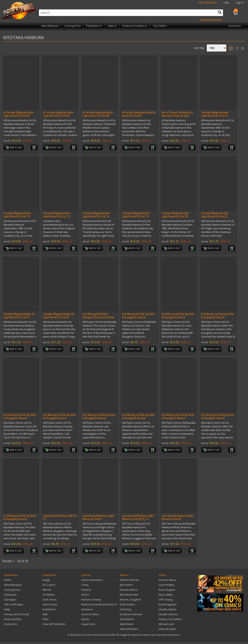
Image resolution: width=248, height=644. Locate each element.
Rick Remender (129, 595)
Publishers (94, 26)
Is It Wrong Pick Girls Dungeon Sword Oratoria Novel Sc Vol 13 (98, 317)
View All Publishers (54, 624)
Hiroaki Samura (168, 614)
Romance (87, 609)
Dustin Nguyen (168, 604)
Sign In (240, 3)
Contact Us (11, 624)
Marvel (47, 590)
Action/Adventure (92, 580)
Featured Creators (135, 26)
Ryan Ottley (166, 595)
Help (226, 3)
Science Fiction (90, 614)
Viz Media (49, 595)
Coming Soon (73, 26)
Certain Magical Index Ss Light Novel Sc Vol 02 (59, 316)
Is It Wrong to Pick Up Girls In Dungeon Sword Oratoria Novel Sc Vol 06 (59, 418)
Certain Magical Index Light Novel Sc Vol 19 (136, 215)
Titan (46, 619)
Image (46, 580)
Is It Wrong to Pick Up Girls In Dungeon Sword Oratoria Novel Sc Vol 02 (178, 317)
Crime (85, 585)
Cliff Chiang (165, 599)
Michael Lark (166, 624)
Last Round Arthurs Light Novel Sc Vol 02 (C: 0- (138, 517)
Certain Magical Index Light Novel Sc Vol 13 (17, 215)
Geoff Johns (127, 619)
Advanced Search (211, 20)
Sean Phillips (166, 585)
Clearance (10, 595)
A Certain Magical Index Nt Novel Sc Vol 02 (139, 114)
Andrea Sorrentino (170, 619)
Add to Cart (14, 148)
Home (8, 580)
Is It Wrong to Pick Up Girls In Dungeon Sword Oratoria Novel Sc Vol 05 (20, 418)
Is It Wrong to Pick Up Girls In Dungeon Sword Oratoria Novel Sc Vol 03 (217, 317)
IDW (45, 614)
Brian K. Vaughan (130, 599)
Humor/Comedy (91, 599)
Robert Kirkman (129, 580)
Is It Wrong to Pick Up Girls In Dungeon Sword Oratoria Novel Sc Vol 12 (20, 519)
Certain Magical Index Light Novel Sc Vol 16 (96, 215)
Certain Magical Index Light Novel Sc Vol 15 (57, 215)
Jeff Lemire (126, 585)
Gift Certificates (207, 3)
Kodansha (49, 609)
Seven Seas (50, 604)
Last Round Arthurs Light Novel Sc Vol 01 (98, 517)
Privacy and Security (17, 614)
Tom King (125, 609)
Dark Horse (50, 599)
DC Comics (49, 585)
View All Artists (167, 629)
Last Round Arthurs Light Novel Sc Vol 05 (177, 517)
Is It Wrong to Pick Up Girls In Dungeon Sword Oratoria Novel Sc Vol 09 (178, 418)
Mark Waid (126, 624)
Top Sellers (160, 26)
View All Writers (129, 629)
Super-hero (88, 624)
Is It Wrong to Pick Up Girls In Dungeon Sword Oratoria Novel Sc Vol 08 (138, 418)
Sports (85, 619)
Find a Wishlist (13, 619)
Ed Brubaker (127, 604)
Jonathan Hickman (131, 614)
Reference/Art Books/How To (99, 604)
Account (235, 26)
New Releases (50, 26)
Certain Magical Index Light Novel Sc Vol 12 (215, 114)
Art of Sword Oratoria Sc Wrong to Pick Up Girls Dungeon (177, 116)
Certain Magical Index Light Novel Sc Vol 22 (215, 215)
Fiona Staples (167, 590)
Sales (112, 26)
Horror (85, 595)
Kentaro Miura (129, 590)
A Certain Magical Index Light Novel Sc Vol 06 (58, 114)
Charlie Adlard (167, 609)
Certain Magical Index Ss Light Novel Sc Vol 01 (19, 316)
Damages (10, 599)
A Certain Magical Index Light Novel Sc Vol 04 (19, 114)
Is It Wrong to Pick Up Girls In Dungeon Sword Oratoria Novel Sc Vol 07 (99, 418)
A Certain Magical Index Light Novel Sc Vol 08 (98, 114)
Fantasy (86, 590)
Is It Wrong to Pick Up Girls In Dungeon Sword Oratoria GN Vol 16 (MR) (138, 317)
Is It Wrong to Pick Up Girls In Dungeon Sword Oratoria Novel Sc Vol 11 (217, 418)
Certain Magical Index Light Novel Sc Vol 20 (175, 215)
